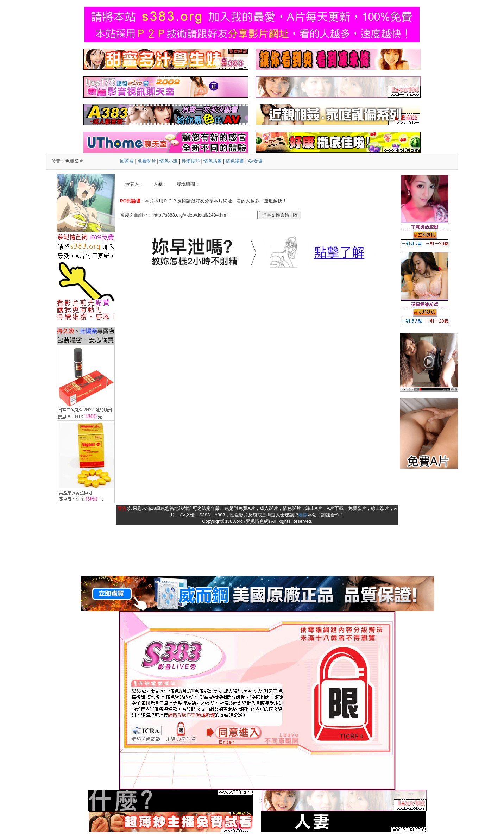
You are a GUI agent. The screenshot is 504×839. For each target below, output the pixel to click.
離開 (303, 515)
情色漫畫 (235, 161)
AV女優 (255, 161)
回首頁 (127, 161)
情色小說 (169, 161)
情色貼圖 (213, 161)
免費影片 (147, 161)
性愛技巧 (191, 161)
